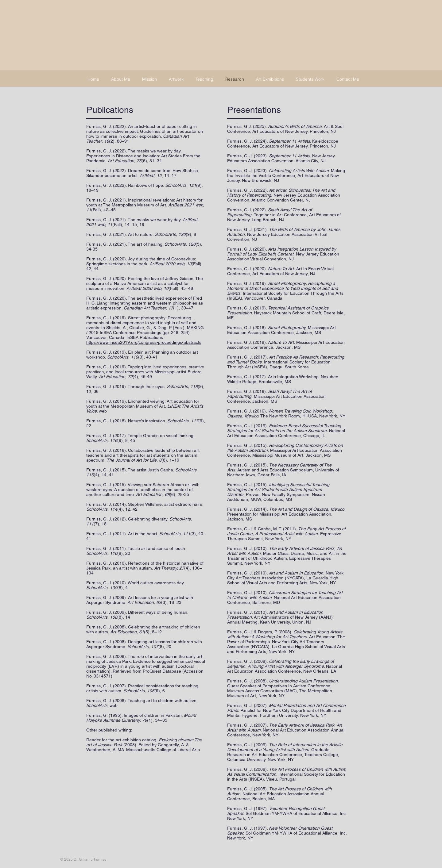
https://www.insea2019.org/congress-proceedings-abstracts (144, 342)
